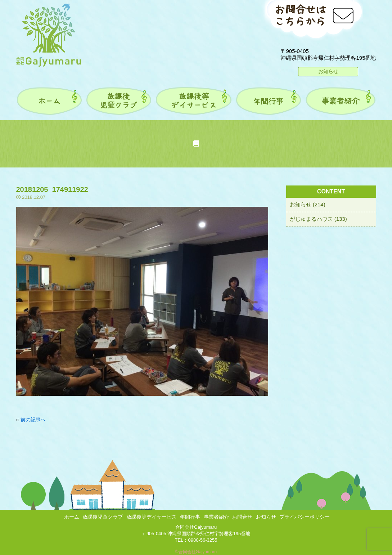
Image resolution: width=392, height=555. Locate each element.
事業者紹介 (216, 517)
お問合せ (242, 517)
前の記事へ (33, 420)
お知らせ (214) (308, 204)
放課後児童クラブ (103, 517)
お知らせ (328, 71)
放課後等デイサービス (152, 517)
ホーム (72, 517)
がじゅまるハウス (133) (318, 219)
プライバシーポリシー (305, 517)
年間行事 (190, 517)
